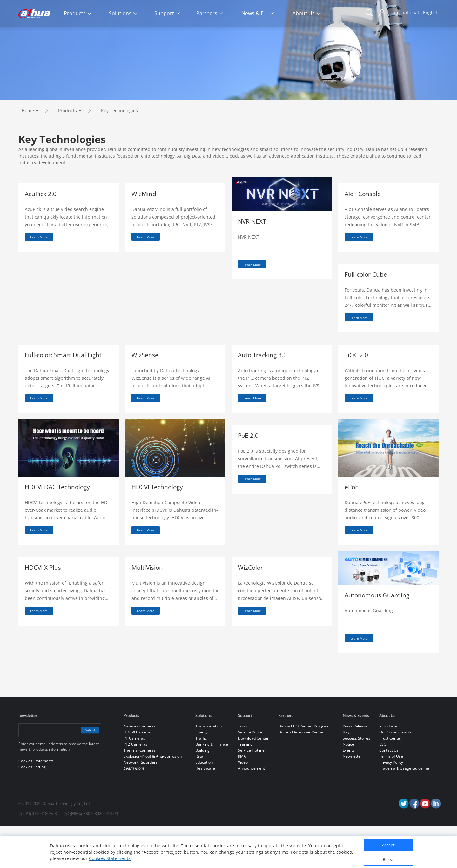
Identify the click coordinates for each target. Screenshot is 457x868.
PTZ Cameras (135, 786)
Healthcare (205, 810)
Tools (243, 768)
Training (245, 786)
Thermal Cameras (140, 792)
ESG (383, 786)
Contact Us (389, 792)
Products (67, 137)
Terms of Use (391, 798)
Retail (200, 798)
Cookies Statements (110, 858)
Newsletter (352, 798)
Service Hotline (251, 792)
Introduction (390, 768)
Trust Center (390, 780)
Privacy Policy (391, 804)
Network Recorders (141, 804)
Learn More (45, 265)
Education (204, 804)
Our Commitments (396, 774)
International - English (415, 13)
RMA (242, 798)
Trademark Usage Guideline (404, 810)
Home (28, 137)
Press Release (355, 768)
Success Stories (356, 780)
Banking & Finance (212, 786)
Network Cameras (140, 768)
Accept (388, 845)
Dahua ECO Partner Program (304, 768)
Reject (388, 859)
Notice (348, 786)
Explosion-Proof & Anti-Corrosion (153, 798)
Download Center (253, 780)
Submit (86, 772)
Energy (202, 774)
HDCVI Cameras (138, 774)
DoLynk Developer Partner (302, 774)
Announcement (251, 810)
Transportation (208, 768)
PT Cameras (134, 780)
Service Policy (250, 774)
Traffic (201, 780)
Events (349, 792)
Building (202, 792)
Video (243, 804)
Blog (347, 774)
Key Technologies (119, 137)
